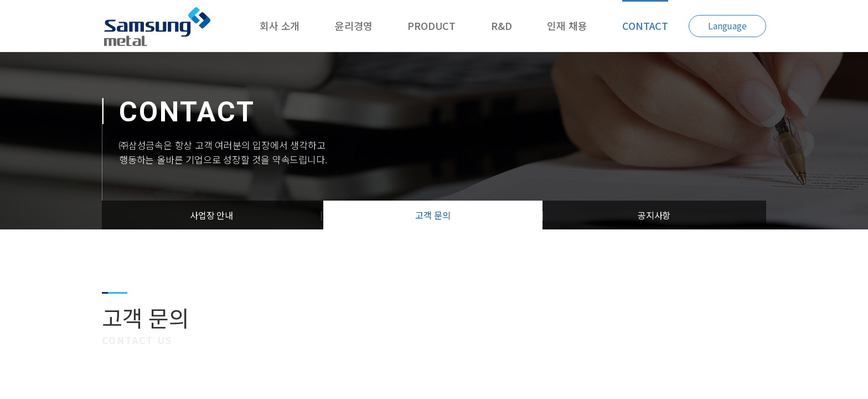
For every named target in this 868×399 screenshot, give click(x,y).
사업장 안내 (211, 215)
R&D (501, 25)
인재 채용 (567, 25)
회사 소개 (280, 25)
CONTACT (645, 25)
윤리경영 (353, 25)
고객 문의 (433, 215)
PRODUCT (432, 25)
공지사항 (654, 215)
